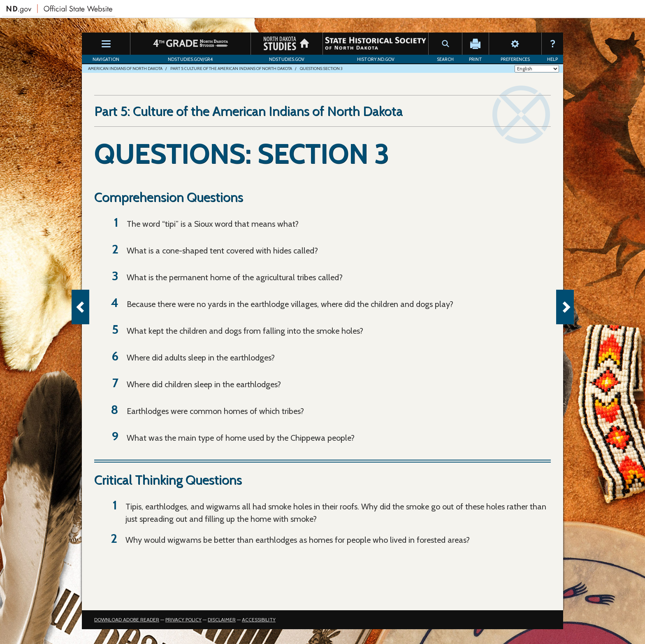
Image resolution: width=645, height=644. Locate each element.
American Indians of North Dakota (125, 69)
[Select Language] (537, 69)
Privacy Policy (183, 620)
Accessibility (259, 620)
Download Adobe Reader (127, 620)
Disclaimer (222, 620)
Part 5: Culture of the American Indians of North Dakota (231, 69)
